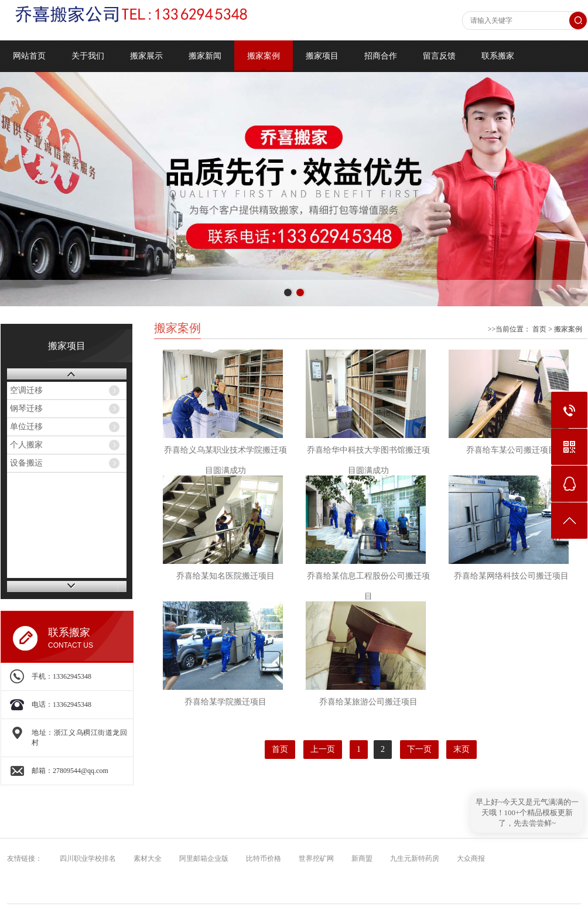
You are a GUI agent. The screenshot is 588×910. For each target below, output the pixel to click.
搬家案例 (264, 56)
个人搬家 (26, 445)
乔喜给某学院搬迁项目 (225, 702)
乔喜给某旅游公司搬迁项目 (368, 702)
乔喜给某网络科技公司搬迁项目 (511, 576)
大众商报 (468, 858)
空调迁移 (26, 390)
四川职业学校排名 (85, 858)
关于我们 (88, 56)
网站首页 (29, 56)
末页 (461, 749)
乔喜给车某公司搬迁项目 (511, 450)
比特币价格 (261, 858)
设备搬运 (26, 463)
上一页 (323, 749)
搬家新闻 (205, 56)
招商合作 (381, 56)
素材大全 (145, 858)
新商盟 (359, 858)
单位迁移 (26, 427)
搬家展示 (146, 56)
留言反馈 (439, 56)
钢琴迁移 (26, 408)
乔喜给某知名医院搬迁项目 (225, 576)
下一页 (419, 749)
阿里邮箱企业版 (201, 858)
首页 (539, 329)
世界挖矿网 (314, 858)
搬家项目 (322, 56)
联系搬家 (498, 56)
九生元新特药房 (412, 858)
